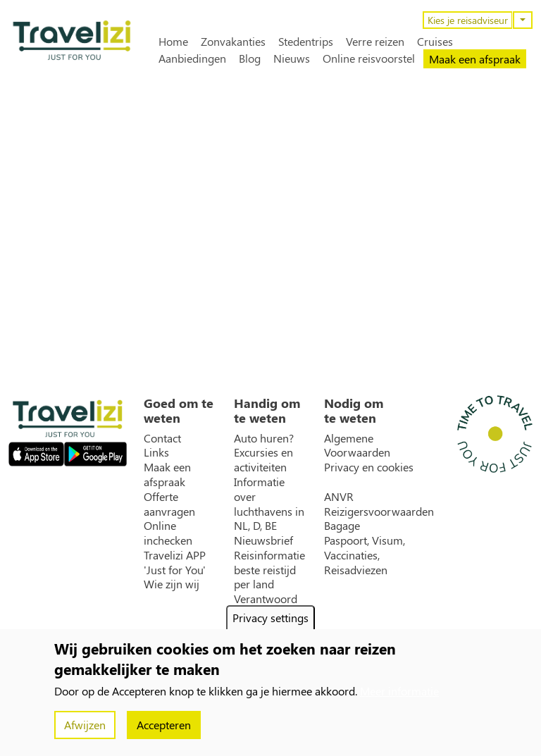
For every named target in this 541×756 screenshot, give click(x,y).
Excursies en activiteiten (263, 460)
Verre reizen (375, 42)
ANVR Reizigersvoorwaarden (379, 504)
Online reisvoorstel (369, 58)
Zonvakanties (233, 42)
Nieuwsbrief (263, 540)
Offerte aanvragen (169, 504)
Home (173, 42)
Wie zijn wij (172, 584)
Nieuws (292, 58)
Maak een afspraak (475, 59)
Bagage (342, 526)
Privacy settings (270, 618)
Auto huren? (264, 438)
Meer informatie (399, 691)
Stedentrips (306, 42)
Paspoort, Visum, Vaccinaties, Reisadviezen (365, 555)
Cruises (435, 42)
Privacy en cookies (369, 467)
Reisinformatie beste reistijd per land (269, 570)
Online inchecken (168, 533)
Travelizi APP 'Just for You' (175, 563)
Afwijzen (85, 725)
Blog (250, 58)
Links (156, 452)
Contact (162, 438)
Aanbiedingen (192, 58)
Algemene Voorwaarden (357, 446)
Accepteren (164, 725)
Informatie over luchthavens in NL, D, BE (269, 504)
